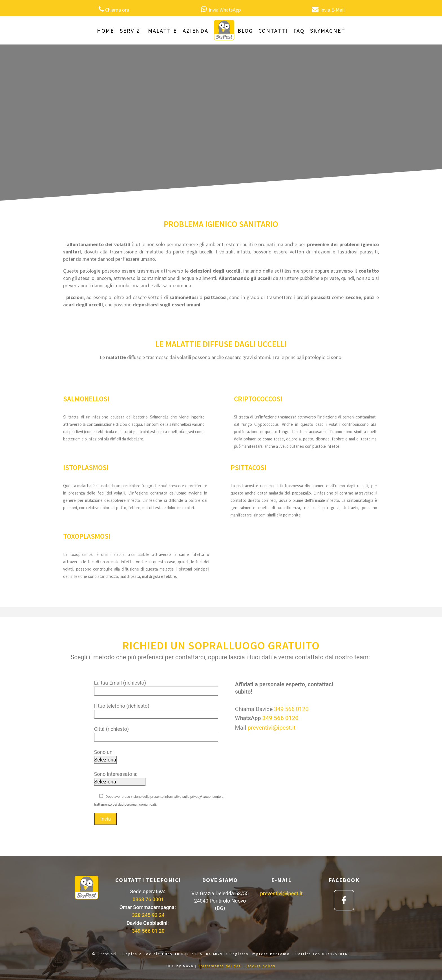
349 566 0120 (291, 709)
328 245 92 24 (148, 915)
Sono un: (105, 756)
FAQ (299, 31)
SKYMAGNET (328, 31)
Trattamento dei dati (220, 966)
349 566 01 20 (148, 931)
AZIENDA (195, 31)
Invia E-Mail (332, 10)
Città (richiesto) (156, 733)
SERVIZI (131, 31)
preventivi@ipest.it (271, 728)
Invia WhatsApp (225, 10)
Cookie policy (261, 966)
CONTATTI (273, 31)
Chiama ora (117, 10)
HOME (106, 31)
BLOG (245, 31)
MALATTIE (163, 31)
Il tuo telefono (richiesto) (156, 710)
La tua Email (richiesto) (156, 687)
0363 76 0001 (148, 899)
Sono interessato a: (120, 778)
